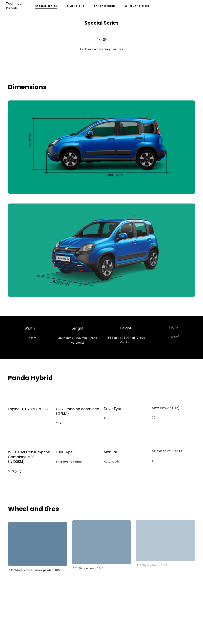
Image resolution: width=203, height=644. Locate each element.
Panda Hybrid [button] (105, 6)
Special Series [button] (46, 6)
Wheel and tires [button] (137, 6)
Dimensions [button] (76, 6)
